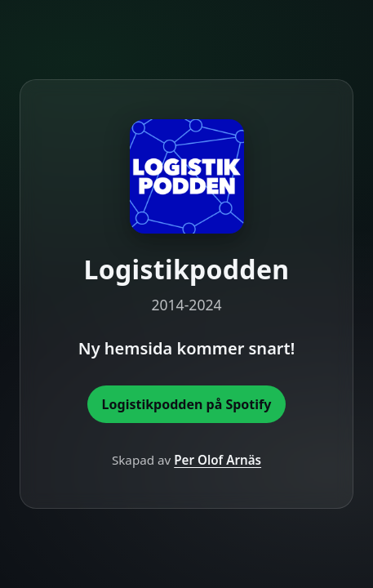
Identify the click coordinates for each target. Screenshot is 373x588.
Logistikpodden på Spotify (187, 404)
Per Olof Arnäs (218, 460)
